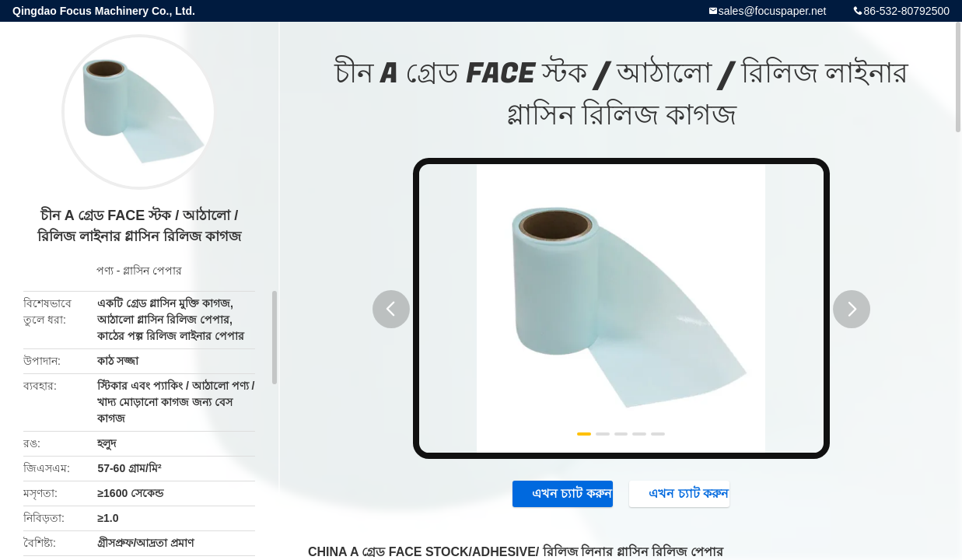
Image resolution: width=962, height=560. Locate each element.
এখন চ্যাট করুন (555, 495)
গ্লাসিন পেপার (152, 271)
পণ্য (105, 271)
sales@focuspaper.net (773, 11)
